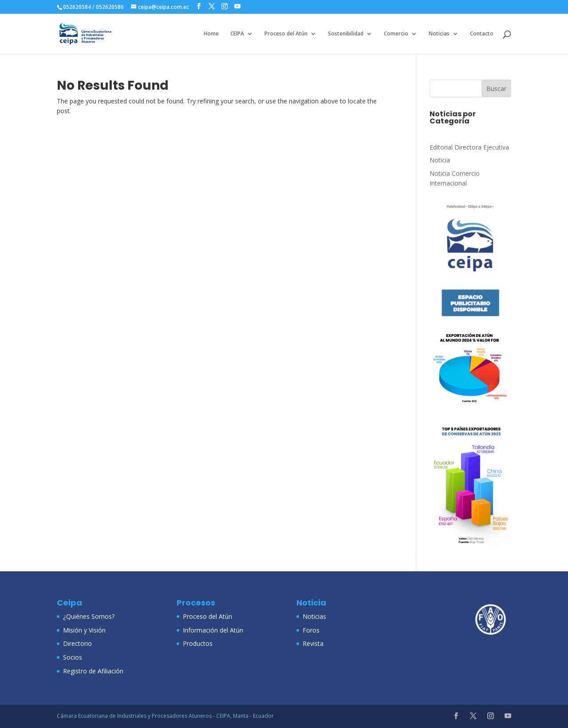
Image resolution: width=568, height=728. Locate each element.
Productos (198, 643)
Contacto (482, 34)
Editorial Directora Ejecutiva (469, 147)
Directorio (77, 643)
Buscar (496, 89)
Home (211, 34)
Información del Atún (213, 630)
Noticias (439, 34)
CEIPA (237, 34)
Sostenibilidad (346, 34)
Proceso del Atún (286, 34)
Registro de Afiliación (93, 671)
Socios (73, 657)
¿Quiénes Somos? (89, 616)
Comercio (396, 34)
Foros (311, 630)
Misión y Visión (84, 630)
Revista (313, 643)
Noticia (440, 160)
